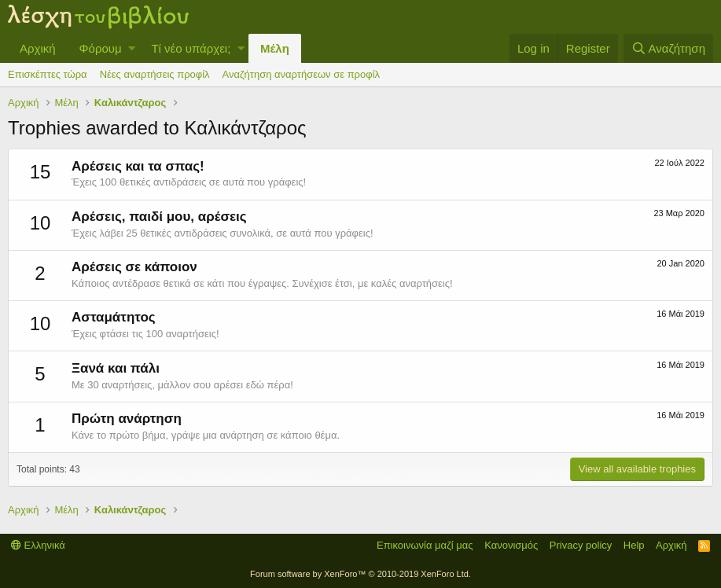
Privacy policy (581, 545)
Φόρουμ (101, 48)
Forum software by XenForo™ (360, 574)
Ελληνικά (38, 545)
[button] (132, 48)
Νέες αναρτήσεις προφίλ (155, 74)
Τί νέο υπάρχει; (191, 48)
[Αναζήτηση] (668, 48)
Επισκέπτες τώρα (48, 74)
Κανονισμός (511, 545)
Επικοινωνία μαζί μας (425, 545)
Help (634, 545)
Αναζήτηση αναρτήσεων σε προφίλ (301, 74)
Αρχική (38, 48)
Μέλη (275, 48)
